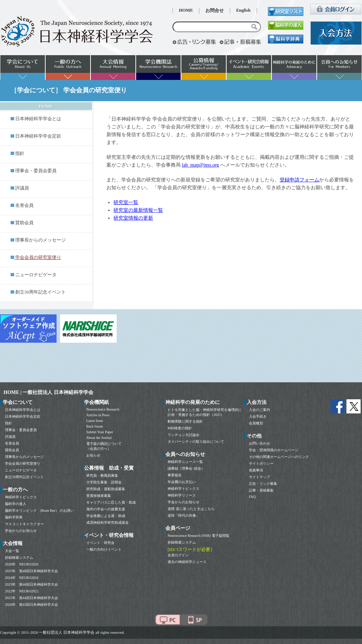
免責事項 (256, 470)
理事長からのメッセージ (40, 240)
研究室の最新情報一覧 (138, 210)
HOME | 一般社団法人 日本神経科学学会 (48, 392)
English (243, 10)
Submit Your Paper (100, 432)
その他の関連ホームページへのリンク (279, 457)
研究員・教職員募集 (102, 475)
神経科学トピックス (21, 497)
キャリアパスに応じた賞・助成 (111, 502)
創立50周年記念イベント (40, 292)
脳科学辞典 (14, 517)
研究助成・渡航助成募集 (106, 489)
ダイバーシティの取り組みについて (196, 442)
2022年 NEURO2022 (22, 591)
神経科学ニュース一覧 (185, 462)
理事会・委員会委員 (36, 171)
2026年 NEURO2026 (22, 564)
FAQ (252, 497)
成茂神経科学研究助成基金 (107, 523)
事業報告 (175, 475)
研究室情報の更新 (133, 218)
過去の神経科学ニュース (187, 562)
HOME (186, 10)
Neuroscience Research (103, 409)
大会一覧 (12, 551)
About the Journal (99, 438)
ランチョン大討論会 (183, 435)
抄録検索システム (19, 558)
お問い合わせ (259, 443)
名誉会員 (24, 205)
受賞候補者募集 (99, 496)
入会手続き (258, 416)
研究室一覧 (126, 202)
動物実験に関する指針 (185, 421)
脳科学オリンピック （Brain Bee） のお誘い (39, 510)
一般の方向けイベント (104, 549)
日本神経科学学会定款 (38, 136)
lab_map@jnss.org (201, 165)
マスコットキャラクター (24, 524)
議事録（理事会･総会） (186, 468)
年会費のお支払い (182, 482)
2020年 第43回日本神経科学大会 (31, 605)
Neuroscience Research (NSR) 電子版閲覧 (198, 536)
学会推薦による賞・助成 (106, 516)
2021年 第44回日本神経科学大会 (31, 598)
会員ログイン (178, 555)
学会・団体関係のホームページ (274, 450)
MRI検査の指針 (180, 428)
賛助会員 (24, 223)
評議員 (22, 188)
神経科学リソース (182, 495)
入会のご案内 (259, 410)
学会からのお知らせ (21, 531)
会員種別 (256, 423)
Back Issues (95, 426)
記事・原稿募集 (261, 490)
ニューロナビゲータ (36, 275)
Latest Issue (95, 421)
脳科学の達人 (16, 504)
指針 (20, 153)
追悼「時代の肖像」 (183, 515)
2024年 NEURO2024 (22, 578)
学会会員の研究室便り (23, 463)
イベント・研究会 (100, 543)
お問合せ (215, 11)
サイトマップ (259, 477)
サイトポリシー (261, 463)
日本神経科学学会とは (38, 119)
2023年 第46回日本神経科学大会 (31, 584)
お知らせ (93, 455)
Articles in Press (98, 415)
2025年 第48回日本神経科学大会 (31, 571)
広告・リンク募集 (263, 484)
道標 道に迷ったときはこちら (191, 509)
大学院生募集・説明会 (104, 482)
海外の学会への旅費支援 (106, 509)
